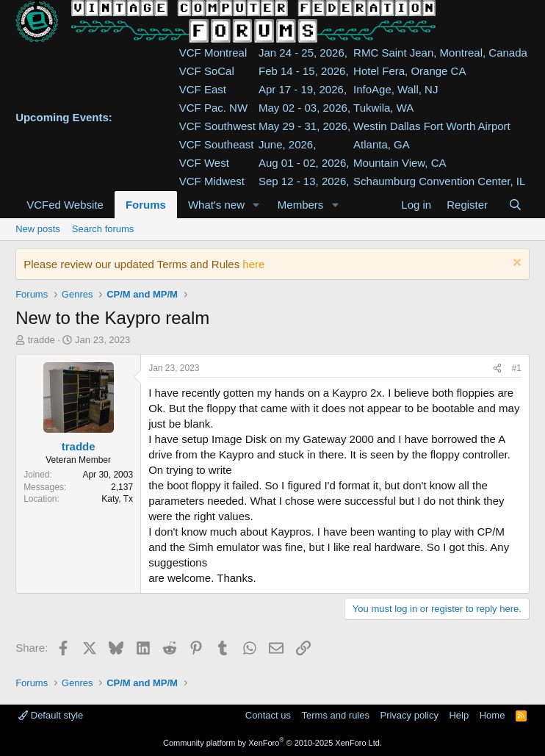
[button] (256, 205)
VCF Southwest (217, 126)
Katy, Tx (117, 499)
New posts (38, 229)
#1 (517, 368)
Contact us (268, 715)
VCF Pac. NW (213, 108)
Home (492, 715)
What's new (216, 205)
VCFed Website (65, 205)
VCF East (203, 89)
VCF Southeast (217, 144)
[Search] (515, 205)
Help (459, 715)
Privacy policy (409, 715)
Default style (51, 715)
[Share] (497, 368)
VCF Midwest (212, 181)
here (253, 264)
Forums (146, 205)
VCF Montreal (213, 53)
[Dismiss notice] (515, 264)
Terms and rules (336, 715)
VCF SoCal (207, 71)
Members (301, 205)
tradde (41, 340)
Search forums (103, 229)
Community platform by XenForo (272, 743)
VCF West (204, 163)
